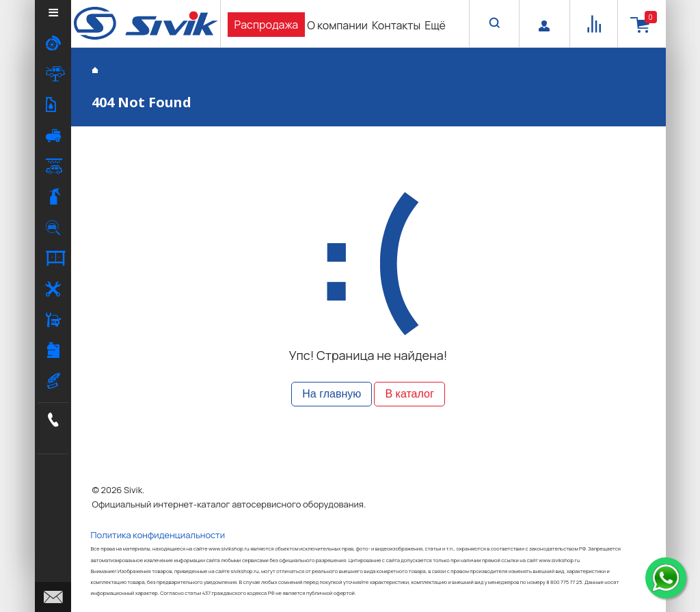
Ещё (435, 25)
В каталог (409, 394)
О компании (337, 25)
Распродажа (267, 25)
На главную (332, 394)
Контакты (396, 25)
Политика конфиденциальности (158, 535)
